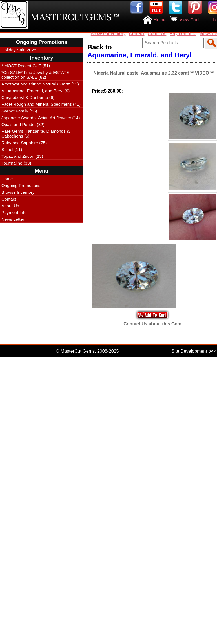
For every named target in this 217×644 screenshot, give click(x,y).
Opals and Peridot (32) (23, 124)
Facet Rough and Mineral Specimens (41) (41, 104)
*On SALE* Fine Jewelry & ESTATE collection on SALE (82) (35, 75)
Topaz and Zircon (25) (22, 156)
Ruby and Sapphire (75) (24, 143)
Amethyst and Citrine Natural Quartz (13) (40, 84)
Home (160, 20)
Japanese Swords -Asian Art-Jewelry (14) (41, 118)
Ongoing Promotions (21, 185)
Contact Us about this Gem (152, 324)
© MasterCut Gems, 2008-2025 (88, 351)
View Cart (189, 20)
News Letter (13, 219)
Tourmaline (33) (16, 163)
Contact (137, 34)
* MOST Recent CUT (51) (26, 66)
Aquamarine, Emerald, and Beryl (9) (36, 91)
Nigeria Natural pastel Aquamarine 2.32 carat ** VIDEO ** (153, 73)
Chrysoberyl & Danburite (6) (28, 97)
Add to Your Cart (152, 315)
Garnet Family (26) (19, 111)
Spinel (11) (12, 149)
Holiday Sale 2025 (19, 50)
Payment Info (183, 34)
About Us (157, 34)
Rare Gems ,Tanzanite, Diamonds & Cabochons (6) (36, 134)
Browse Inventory (108, 34)
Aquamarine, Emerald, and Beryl (139, 55)
